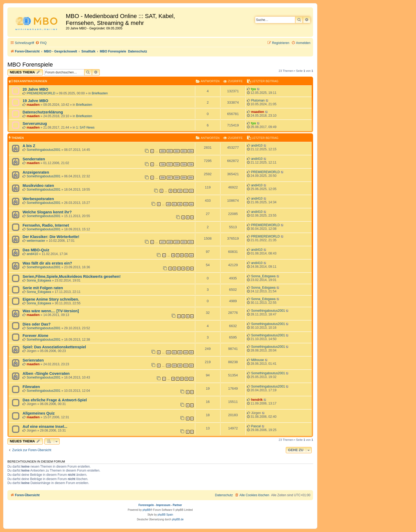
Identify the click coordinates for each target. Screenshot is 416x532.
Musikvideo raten (38, 186)
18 (168, 366)
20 (180, 366)
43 (186, 204)
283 (184, 151)
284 (191, 151)
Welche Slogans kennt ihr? (47, 212)
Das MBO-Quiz (36, 250)
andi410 (257, 146)
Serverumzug (35, 124)
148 (170, 242)
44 (191, 204)
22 (174, 352)
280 (162, 151)
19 (174, 366)
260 (191, 178)
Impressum (163, 505)
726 (162, 164)
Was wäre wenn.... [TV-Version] (51, 311)
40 (168, 204)
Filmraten (31, 387)
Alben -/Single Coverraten (46, 373)
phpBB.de (178, 519)
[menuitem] (41, 43)
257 (170, 178)
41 (174, 204)
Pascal (256, 426)
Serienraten (33, 360)
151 (191, 242)
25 (191, 352)
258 (177, 178)
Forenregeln (146, 505)
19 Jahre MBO (35, 101)
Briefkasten (100, 93)
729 (184, 164)
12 (191, 191)
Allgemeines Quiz (39, 413)
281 (170, 151)
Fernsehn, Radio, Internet (46, 225)
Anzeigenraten (36, 172)
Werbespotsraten (38, 199)
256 (162, 178)
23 (180, 352)
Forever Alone (35, 336)
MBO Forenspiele (30, 65)
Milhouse (257, 360)
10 (180, 191)
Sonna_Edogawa (39, 280)
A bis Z (29, 146)
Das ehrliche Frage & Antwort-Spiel (55, 400)
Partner (177, 505)
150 (184, 242)
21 (168, 352)
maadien (33, 105)
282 (177, 151)
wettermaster (36, 241)
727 (170, 164)
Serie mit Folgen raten (43, 288)
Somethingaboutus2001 (44, 150)
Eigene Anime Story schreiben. (51, 299)
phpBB (146, 510)
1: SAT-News (85, 127)
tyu (253, 89)
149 (177, 242)
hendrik (257, 400)
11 (186, 191)
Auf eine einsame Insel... (45, 427)
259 (184, 178)
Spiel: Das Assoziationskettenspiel (54, 347)
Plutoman (258, 100)
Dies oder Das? (37, 324)
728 (177, 164)
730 (191, 164)
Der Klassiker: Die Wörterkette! (51, 237)
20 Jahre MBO (35, 89)
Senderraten (34, 159)
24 (186, 352)
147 (162, 242)
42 (180, 204)
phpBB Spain (165, 515)
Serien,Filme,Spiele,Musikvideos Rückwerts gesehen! (71, 276)
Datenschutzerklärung (43, 112)
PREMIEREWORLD (41, 93)
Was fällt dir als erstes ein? (47, 263)
